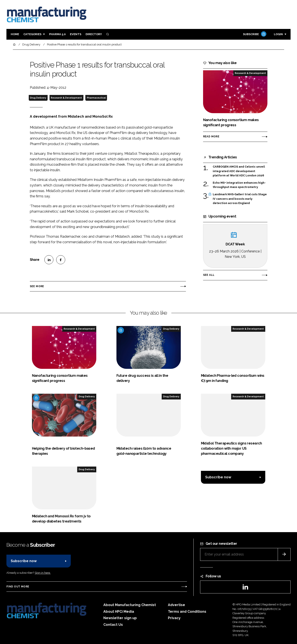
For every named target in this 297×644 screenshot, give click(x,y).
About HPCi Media (119, 612)
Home (15, 34)
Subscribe (254, 34)
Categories (32, 34)
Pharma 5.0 (57, 34)
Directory (94, 34)
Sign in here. (43, 573)
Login (278, 34)
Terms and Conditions (187, 612)
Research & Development (66, 98)
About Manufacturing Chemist (130, 605)
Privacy (174, 618)
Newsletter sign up (120, 618)
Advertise (176, 605)
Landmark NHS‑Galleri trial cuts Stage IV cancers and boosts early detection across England (240, 199)
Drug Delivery (38, 98)
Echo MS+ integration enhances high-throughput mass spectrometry (239, 185)
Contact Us (113, 625)
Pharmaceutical (96, 98)
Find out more (18, 587)
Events (76, 34)
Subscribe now (218, 477)
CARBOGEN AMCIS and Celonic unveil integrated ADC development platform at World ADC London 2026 (239, 171)
